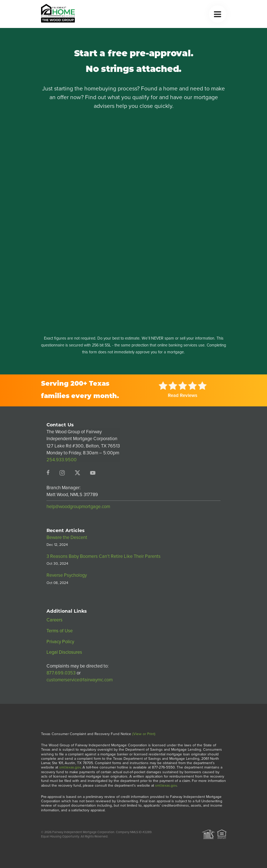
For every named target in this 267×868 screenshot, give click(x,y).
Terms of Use (60, 631)
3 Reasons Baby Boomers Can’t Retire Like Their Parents (104, 556)
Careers (54, 620)
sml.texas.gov (70, 767)
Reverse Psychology (67, 575)
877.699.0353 (61, 673)
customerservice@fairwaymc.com (80, 680)
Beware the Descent (67, 537)
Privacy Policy (60, 642)
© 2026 (46, 832)
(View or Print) (144, 734)
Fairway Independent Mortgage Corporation (83, 832)
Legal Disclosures (64, 652)
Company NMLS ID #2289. (134, 832)
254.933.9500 (62, 460)
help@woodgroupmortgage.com (78, 506)
